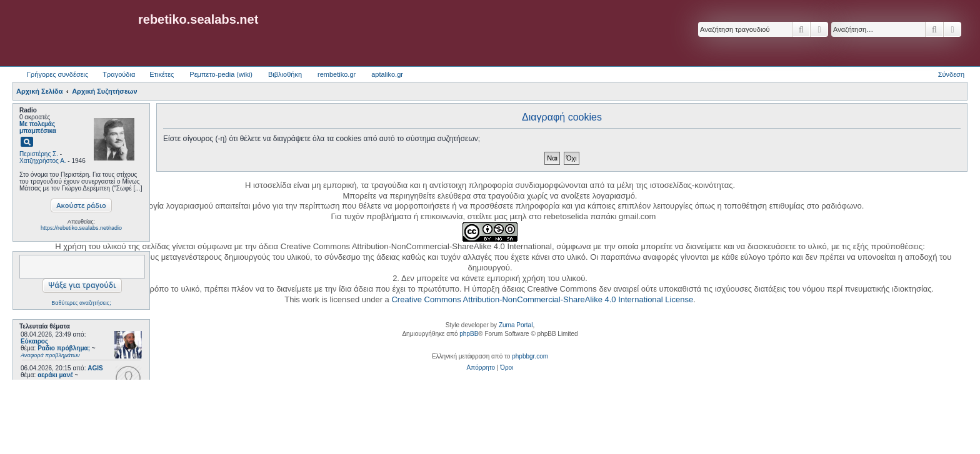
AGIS (95, 368)
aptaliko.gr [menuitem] (387, 74)
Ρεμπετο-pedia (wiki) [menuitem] (221, 74)
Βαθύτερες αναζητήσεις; (81, 303)
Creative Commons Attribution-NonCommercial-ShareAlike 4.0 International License (542, 299)
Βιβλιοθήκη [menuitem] (285, 74)
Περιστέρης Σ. (39, 154)
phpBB (469, 334)
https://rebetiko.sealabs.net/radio (81, 228)
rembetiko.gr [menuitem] (337, 74)
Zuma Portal (516, 325)
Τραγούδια (119, 74)
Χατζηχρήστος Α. (43, 161)
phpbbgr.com (530, 356)
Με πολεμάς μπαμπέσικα (38, 127)
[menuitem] (481, 368)
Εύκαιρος (34, 341)
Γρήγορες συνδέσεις (57, 74)
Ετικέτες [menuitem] (162, 74)
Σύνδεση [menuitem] (951, 74)
